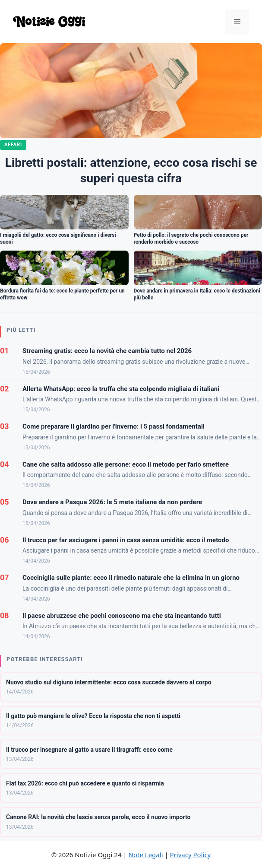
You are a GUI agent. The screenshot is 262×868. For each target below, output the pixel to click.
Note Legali (146, 855)
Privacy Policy (191, 855)
